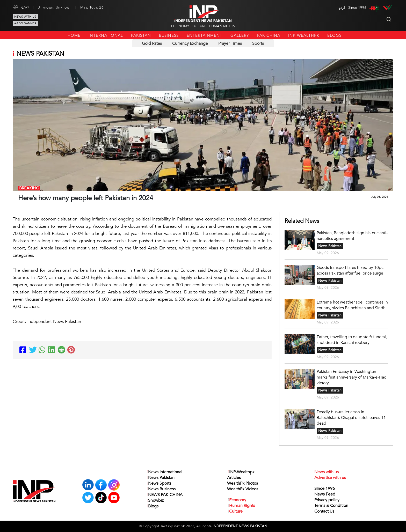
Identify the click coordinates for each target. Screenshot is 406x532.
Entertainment (205, 35)
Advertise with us (330, 478)
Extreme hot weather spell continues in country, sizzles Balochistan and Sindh (352, 305)
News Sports (159, 483)
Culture (199, 26)
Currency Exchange (190, 43)
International (106, 35)
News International (164, 472)
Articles (234, 478)
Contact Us (324, 511)
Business (169, 35)
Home (74, 35)
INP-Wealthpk (304, 35)
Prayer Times (230, 43)
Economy (180, 26)
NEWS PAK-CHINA (164, 495)
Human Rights (222, 26)
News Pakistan (330, 246)
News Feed (325, 494)
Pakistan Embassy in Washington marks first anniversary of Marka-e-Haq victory (352, 377)
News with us (25, 17)
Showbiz (155, 500)
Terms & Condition (331, 506)
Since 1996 (325, 489)
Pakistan (141, 35)
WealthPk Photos (242, 483)
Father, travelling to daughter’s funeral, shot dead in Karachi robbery (352, 340)
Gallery (240, 35)
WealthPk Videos (243, 489)
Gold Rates (152, 43)
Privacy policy (327, 500)
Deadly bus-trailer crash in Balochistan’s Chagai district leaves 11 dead (351, 418)
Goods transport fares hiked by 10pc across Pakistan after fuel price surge (350, 270)
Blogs (334, 35)
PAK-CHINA (269, 35)
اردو (342, 8)
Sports (258, 43)
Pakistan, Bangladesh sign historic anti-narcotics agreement (352, 236)
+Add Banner (25, 23)
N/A (25, 8)
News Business (161, 489)
